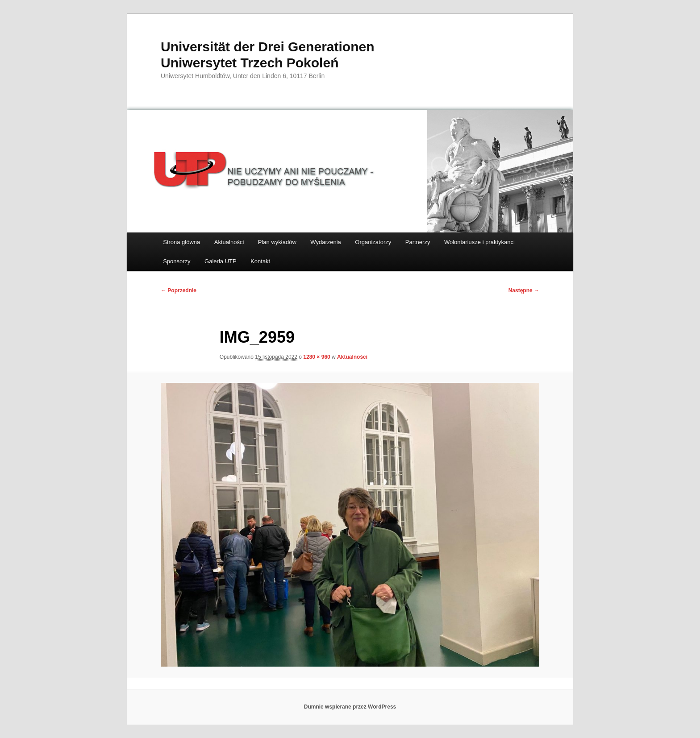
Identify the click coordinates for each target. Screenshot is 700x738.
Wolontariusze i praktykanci (479, 242)
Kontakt (260, 261)
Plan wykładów (277, 242)
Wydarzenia (326, 242)
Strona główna (181, 242)
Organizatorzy (373, 242)
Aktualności (229, 242)
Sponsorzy (177, 261)
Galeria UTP (221, 261)
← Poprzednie (179, 290)
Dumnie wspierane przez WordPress (350, 707)
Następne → (524, 290)
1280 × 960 (317, 357)
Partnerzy (418, 242)
